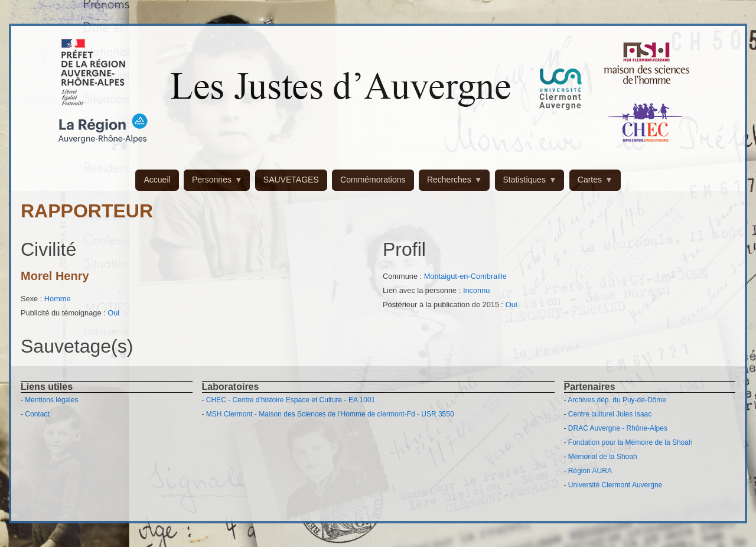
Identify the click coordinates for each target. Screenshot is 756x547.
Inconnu (477, 290)
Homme (58, 299)
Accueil (157, 180)
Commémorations (373, 180)
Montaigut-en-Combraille (465, 276)
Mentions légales (51, 400)
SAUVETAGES (291, 180)
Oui (113, 313)
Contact (37, 414)
